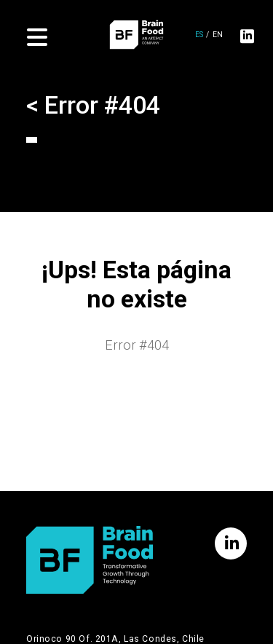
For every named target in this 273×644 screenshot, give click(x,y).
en (218, 35)
